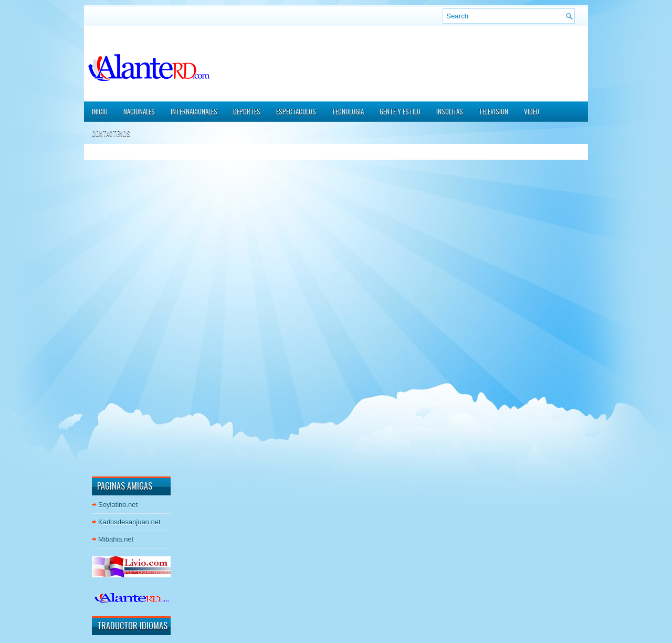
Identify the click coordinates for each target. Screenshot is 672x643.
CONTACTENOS (111, 133)
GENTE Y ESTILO (400, 111)
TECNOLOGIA (348, 111)
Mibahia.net (116, 539)
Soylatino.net (118, 505)
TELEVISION (493, 111)
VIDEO (532, 111)
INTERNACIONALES (194, 111)
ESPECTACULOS (296, 111)
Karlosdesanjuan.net (129, 522)
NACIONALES (139, 111)
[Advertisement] (123, 309)
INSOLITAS (450, 111)
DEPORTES (247, 111)
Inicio (100, 111)
